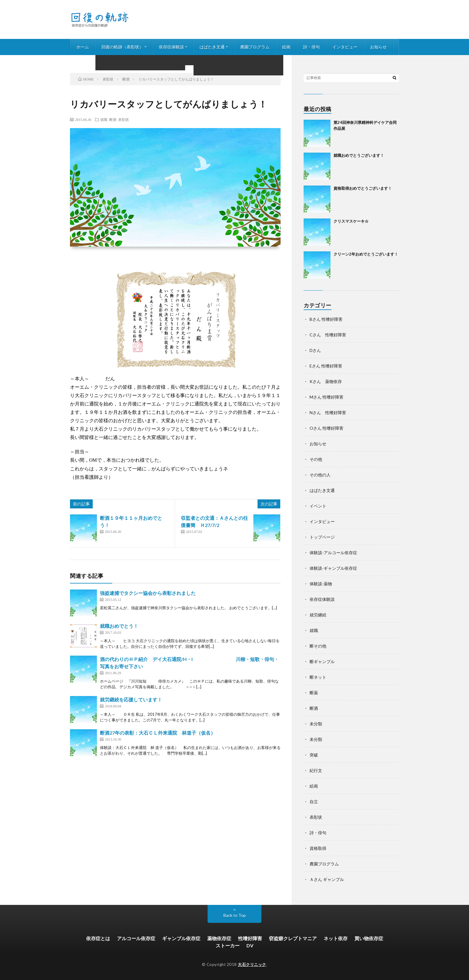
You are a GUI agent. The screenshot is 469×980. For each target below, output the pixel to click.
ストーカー (228, 945)
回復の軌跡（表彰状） (122, 47)
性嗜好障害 (250, 938)
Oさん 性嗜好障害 (326, 428)
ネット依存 (336, 938)
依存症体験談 (171, 47)
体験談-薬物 (321, 584)
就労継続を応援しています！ (131, 699)
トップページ (322, 537)
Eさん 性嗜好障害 (326, 366)
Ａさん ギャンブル (327, 879)
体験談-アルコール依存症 (333, 553)
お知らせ (378, 47)
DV (250, 945)
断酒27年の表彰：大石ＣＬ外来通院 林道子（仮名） (158, 733)
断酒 (113, 119)
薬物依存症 (219, 938)
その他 (316, 459)
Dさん (315, 350)
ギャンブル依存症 (181, 938)
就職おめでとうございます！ (359, 155)
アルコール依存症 (136, 938)
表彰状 (124, 119)
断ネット (318, 677)
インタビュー (345, 47)
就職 (104, 119)
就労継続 (318, 615)
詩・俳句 (311, 47)
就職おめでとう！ (119, 626)
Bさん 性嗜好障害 (326, 319)
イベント (318, 506)
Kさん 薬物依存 (326, 381)
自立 (314, 802)
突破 (314, 755)
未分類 (316, 724)
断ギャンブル (322, 661)
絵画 (286, 47)
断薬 (314, 693)
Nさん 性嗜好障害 (328, 412)
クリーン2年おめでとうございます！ (366, 254)
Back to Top (235, 915)
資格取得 (318, 848)
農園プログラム (255, 47)
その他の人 (320, 475)
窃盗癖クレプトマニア (293, 938)
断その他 (318, 646)
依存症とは (98, 938)
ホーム (83, 47)
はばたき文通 (212, 47)
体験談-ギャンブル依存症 (333, 568)
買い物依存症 (369, 938)
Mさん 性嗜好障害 (326, 397)
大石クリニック (252, 964)
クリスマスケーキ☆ (351, 221)
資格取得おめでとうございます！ (363, 188)
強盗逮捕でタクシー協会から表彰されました (148, 593)
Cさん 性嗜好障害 (328, 335)
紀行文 (316, 770)
